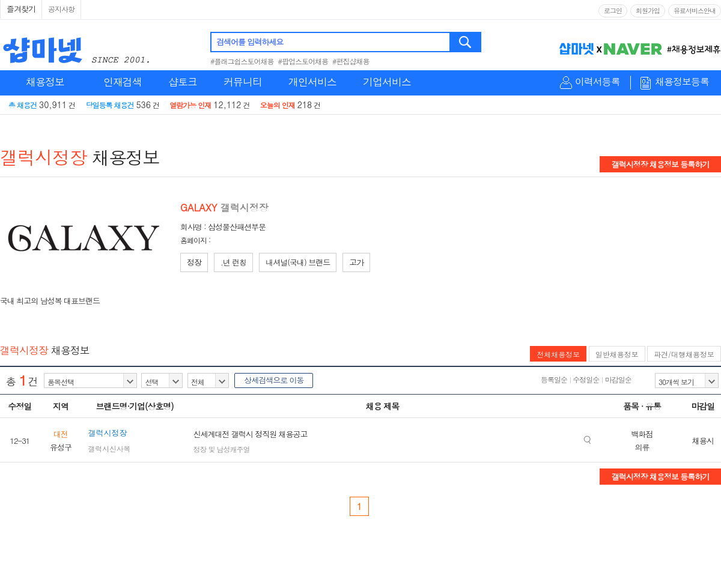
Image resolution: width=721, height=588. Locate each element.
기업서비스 (387, 82)
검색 (466, 42)
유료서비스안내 (695, 11)
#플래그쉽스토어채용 (242, 61)
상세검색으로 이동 (274, 380)
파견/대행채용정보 (684, 354)
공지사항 (61, 9)
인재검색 (123, 82)
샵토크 (183, 82)
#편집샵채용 (351, 61)
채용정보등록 (682, 82)
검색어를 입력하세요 (250, 42)
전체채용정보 (558, 354)
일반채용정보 (617, 354)
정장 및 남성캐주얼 (221, 449)
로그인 (613, 11)
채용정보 (45, 82)
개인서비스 (312, 82)
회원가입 (648, 11)
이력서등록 (598, 82)
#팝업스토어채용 (303, 61)
